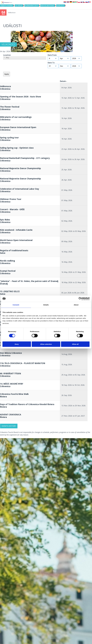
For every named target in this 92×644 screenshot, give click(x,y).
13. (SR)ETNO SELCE (10, 293)
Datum (64, 81)
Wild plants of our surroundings (16, 118)
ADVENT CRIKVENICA (11, 416)
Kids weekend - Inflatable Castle (16, 231)
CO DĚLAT (19, 6)
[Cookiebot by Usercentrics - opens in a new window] (80, 299)
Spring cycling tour (9, 139)
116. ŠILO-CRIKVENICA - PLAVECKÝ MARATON (23, 364)
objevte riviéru (7, 6)
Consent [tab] (16, 305)
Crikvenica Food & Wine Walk (14, 395)
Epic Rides (5, 221)
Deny (17, 344)
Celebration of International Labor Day (19, 190)
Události (60, 6)
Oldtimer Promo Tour (11, 200)
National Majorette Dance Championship (20, 170)
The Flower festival (10, 108)
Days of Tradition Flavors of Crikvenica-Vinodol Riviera (27, 406)
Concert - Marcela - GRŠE (12, 211)
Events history (9, 426)
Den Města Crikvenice (11, 354)
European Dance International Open (18, 129)
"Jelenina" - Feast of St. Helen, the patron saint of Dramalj (29, 282)
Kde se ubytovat (47, 6)
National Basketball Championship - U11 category (25, 159)
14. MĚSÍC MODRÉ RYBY (12, 385)
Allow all (75, 344)
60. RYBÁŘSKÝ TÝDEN (10, 375)
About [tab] (76, 305)
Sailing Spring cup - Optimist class (17, 149)
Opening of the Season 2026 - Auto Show (20, 98)
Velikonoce (12, 13)
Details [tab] (46, 305)
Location (7, 55)
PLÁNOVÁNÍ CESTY (32, 6)
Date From (52, 55)
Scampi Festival (8, 272)
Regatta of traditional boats (14, 252)
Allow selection (46, 344)
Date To (51, 63)
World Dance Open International (16, 241)
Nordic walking (7, 262)
